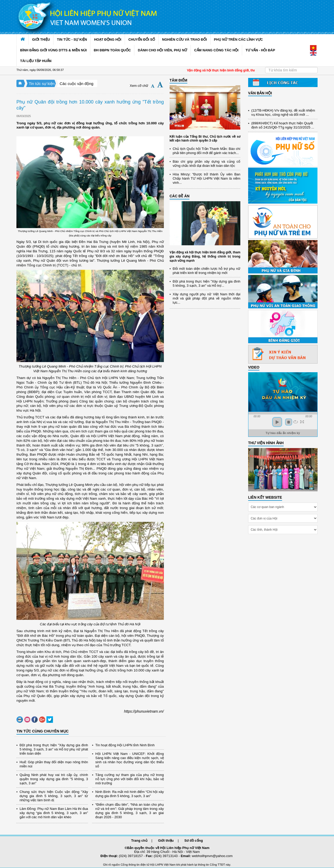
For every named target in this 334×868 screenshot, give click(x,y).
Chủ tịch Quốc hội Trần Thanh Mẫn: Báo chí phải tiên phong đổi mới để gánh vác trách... (207, 151)
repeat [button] (296, 422)
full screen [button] (302, 422)
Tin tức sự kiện (42, 84)
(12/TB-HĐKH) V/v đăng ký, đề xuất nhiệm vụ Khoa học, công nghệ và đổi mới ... (283, 115)
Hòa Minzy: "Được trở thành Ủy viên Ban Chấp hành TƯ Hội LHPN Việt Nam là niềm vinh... (207, 178)
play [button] (277, 422)
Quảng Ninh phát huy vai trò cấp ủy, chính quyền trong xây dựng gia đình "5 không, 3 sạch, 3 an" (54, 779)
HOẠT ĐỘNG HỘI (108, 39)
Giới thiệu (166, 841)
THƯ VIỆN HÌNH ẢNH (266, 443)
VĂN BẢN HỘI (260, 93)
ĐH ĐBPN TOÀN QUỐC (112, 50)
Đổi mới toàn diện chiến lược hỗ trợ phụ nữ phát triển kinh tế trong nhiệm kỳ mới (207, 271)
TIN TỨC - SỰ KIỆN (72, 39)
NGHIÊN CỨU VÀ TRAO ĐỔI (184, 39)
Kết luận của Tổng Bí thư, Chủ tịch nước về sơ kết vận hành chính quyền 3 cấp (205, 139)
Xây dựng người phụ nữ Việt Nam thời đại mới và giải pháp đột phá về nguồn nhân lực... (207, 298)
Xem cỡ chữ (139, 86)
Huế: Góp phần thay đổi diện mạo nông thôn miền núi (54, 764)
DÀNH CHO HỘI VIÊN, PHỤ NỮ (162, 50)
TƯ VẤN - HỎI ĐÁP (260, 50)
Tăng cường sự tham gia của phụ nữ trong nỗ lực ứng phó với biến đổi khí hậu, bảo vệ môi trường (129, 779)
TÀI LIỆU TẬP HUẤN (36, 61)
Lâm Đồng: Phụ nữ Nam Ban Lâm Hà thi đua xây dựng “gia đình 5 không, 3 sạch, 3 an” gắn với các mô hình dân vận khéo (54, 813)
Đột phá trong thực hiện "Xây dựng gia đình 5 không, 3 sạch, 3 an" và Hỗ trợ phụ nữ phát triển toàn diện (54, 749)
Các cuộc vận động (76, 84)
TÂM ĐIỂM (178, 80)
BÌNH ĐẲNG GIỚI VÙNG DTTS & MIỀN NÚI (53, 50)
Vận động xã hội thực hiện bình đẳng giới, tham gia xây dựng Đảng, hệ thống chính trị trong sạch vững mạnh (205, 256)
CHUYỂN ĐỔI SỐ (142, 39)
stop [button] (289, 422)
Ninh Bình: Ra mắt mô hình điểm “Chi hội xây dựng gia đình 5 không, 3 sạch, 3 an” (129, 794)
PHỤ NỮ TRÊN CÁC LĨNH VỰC (238, 39)
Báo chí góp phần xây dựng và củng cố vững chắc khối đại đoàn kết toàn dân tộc (207, 164)
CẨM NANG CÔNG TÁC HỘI (216, 50)
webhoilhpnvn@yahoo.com (212, 856)
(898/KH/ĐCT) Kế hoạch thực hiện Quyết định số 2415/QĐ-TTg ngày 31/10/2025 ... (283, 127)
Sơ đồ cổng (194, 841)
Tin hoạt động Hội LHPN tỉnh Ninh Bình (125, 745)
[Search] (291, 70)
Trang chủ (139, 841)
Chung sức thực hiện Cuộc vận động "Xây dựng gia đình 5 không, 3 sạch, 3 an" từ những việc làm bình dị (54, 796)
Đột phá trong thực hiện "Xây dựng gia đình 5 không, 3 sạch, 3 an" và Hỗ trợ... (207, 283)
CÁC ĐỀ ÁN (180, 196)
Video (254, 367)
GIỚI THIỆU (41, 39)
